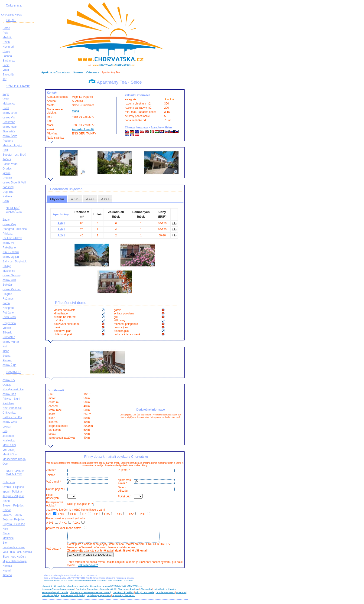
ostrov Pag (9, 224)
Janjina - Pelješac (13, 496)
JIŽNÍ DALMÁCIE (18, 86)
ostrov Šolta (10, 136)
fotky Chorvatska (99, 582)
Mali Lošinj (9, 445)
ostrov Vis (9, 118)
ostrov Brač (10, 113)
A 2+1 (79, 523)
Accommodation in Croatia (55, 594)
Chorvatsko (146, 591)
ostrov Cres (10, 422)
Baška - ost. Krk (12, 417)
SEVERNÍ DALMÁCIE (14, 210)
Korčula (7, 566)
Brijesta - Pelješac (14, 524)
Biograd (7, 294)
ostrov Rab (9, 394)
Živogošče (9, 131)
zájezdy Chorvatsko (83, 582)
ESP (97, 514)
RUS (121, 514)
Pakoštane (9, 248)
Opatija (7, 385)
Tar (5, 79)
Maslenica (9, 271)
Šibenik (7, 333)
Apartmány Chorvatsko (55, 72)
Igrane (6, 173)
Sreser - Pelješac (13, 506)
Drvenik (7, 178)
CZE (51, 514)
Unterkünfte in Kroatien (165, 591)
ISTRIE (11, 20)
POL (145, 514)
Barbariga (9, 61)
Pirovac (7, 360)
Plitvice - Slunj (11, 399)
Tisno (6, 351)
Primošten (9, 337)
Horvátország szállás (123, 594)
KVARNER (13, 372)
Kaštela (7, 196)
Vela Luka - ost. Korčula (17, 552)
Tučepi (7, 159)
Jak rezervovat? (87, 567)
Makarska (9, 104)
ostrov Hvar (10, 127)
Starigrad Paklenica (15, 229)
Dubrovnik (9, 482)
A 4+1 (65, 523)
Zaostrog (8, 187)
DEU (75, 514)
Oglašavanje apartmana (99, 597)
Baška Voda (10, 164)
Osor (6, 464)
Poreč (6, 28)
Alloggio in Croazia (145, 594)
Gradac (7, 169)
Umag (6, 51)
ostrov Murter (11, 342)
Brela (6, 108)
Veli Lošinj (9, 450)
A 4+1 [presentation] (90, 199)
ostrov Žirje (9, 365)
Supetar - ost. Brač (14, 155)
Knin (5, 346)
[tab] (57, 199)
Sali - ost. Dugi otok (15, 261)
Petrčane (8, 313)
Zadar (6, 220)
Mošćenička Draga (14, 459)
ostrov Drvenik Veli (14, 183)
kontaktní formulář (83, 129)
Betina (6, 356)
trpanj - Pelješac (13, 492)
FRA (109, 514)
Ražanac (8, 299)
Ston (5, 543)
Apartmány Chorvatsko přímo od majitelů (96, 591)
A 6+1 (52, 523)
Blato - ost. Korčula (14, 557)
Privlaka (8, 234)
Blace (6, 533)
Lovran (7, 427)
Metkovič (8, 538)
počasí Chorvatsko (52, 582)
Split (5, 150)
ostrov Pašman (12, 289)
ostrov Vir (8, 243)
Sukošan (8, 285)
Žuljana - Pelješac (14, 519)
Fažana (7, 56)
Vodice (7, 328)
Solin (6, 201)
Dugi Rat (8, 192)
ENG (63, 514)
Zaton (6, 303)
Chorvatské (128, 582)
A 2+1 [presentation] (105, 199)
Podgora (8, 141)
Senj (5, 431)
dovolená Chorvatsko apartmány (58, 591)
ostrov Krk (9, 380)
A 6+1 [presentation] (75, 199)
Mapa (75, 111)
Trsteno (7, 575)
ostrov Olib (9, 280)
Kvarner (78, 72)
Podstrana (9, 122)
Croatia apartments (165, 594)
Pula (5, 33)
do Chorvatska (67, 582)
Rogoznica (9, 323)
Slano (6, 501)
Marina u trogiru (12, 145)
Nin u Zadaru (11, 252)
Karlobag (8, 403)
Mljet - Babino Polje (15, 561)
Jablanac (8, 436)
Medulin (7, 37)
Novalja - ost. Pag (14, 389)
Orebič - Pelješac (13, 487)
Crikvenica (14, 5)
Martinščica (10, 454)
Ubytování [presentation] (57, 199)
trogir (6, 94)
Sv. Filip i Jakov (12, 238)
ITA (86, 514)
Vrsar (6, 70)
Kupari (7, 571)
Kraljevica (9, 441)
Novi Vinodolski (12, 408)
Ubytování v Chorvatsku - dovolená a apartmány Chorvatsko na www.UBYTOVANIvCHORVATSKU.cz (92, 588)
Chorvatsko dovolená (128, 591)
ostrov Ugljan (11, 257)
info (174, 223)
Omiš (6, 99)
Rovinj (6, 42)
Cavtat (7, 510)
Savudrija (8, 75)
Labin (6, 65)
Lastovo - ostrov (12, 515)
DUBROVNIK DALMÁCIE (15, 473)
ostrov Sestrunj (12, 275)
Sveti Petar (9, 317)
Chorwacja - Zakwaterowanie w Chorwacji (90, 594)
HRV (133, 514)
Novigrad (8, 47)
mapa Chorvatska (115, 582)
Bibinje (7, 266)
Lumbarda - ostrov (14, 547)
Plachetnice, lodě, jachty (73, 597)
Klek (5, 529)
